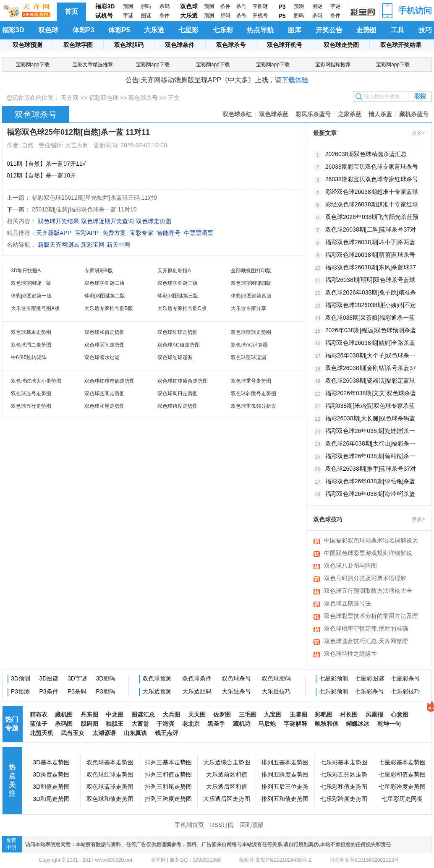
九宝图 (273, 714)
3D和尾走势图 (51, 799)
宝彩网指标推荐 (333, 65)
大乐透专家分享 (248, 308)
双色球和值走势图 (105, 332)
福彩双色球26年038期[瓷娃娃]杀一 (370, 431)
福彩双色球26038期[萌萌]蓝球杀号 (370, 255)
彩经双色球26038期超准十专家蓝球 (372, 192)
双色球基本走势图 (31, 332)
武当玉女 (73, 733)
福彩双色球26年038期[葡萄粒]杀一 (370, 456)
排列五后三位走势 (285, 787)
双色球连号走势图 (31, 394)
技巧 (425, 30)
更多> (418, 133)
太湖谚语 (104, 733)
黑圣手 (216, 724)
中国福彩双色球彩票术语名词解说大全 (371, 541)
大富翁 (140, 724)
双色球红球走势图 (178, 332)
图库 (295, 30)
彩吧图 (324, 714)
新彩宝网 (93, 245)
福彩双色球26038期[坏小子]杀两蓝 (370, 242)
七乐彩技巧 (405, 691)
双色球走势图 (341, 45)
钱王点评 (167, 733)
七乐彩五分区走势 (344, 774)
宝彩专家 (141, 233)
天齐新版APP (54, 233)
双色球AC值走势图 (179, 345)
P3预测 (20, 691)
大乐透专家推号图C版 (182, 308)
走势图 (366, 30)
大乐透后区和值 (227, 787)
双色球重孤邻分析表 (254, 406)
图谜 (146, 16)
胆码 (146, 6)
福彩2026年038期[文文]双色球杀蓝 (371, 393)
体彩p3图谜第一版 (31, 296)
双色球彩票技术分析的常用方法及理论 (371, 617)
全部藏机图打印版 (251, 271)
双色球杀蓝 (274, 114)
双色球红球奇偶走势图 (110, 381)
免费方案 (114, 233)
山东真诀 (135, 733)
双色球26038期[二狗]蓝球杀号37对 (371, 229)
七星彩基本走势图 (402, 762)
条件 (165, 16)
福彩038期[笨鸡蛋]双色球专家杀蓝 (370, 406)
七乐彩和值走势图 (344, 787)
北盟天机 (42, 733)
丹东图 (89, 714)
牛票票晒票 (199, 233)
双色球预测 (27, 45)
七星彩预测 (334, 678)
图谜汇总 (143, 714)
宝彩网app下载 (33, 65)
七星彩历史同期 (402, 799)
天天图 (197, 714)
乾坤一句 (389, 724)
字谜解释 (295, 724)
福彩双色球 (104, 98)
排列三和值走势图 (168, 774)
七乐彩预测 (334, 691)
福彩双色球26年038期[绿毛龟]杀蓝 (370, 481)
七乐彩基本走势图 (344, 762)
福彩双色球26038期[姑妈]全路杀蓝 (370, 343)
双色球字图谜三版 (178, 283)
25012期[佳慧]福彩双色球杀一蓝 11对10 (84, 209)
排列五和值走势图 (285, 799)
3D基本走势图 (51, 762)
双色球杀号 (231, 45)
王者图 (298, 714)
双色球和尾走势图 (105, 406)
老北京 (191, 724)
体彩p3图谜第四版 (251, 296)
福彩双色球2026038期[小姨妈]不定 (371, 305)
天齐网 (70, 98)
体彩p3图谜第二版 (105, 296)
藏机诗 (242, 724)
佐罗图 (222, 714)
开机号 (260, 16)
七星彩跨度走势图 (402, 787)
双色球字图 (78, 45)
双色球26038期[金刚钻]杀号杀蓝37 (371, 368)
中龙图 (115, 714)
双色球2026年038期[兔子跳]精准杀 (371, 292)
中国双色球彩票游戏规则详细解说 (368, 553)
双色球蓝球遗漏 (248, 357)
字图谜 (260, 6)
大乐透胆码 (197, 691)
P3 (282, 7)
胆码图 (89, 724)
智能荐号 (169, 233)
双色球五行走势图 (31, 406)
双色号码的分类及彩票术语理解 (365, 578)
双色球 (189, 6)
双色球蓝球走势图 (251, 332)
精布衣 (39, 714)
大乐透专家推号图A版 (35, 308)
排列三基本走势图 (168, 762)
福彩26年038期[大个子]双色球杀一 (370, 355)
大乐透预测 (157, 691)
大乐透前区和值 (227, 774)
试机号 (104, 16)
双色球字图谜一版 (31, 283)
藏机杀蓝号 (414, 114)
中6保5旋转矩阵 (29, 357)
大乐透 (189, 16)
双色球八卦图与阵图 (350, 566)
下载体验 (295, 80)
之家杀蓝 (350, 114)
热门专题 (12, 724)
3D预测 (21, 678)
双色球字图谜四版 (251, 283)
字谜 (128, 16)
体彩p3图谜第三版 (178, 296)
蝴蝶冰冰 (358, 724)
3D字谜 (77, 678)
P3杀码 (77, 691)
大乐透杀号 (236, 691)
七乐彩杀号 (369, 691)
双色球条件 (180, 45)
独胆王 (115, 724)
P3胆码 (106, 691)
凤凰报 (374, 714)
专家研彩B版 (99, 271)
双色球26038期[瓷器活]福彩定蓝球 (370, 381)
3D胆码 (106, 678)
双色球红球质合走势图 (183, 381)
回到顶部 (252, 825)
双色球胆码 (129, 45)
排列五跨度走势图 (285, 774)
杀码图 (64, 724)
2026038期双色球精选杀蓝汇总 (366, 154)
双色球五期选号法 (348, 603)
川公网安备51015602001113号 (364, 860)
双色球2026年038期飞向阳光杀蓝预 (372, 217)
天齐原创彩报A (174, 271)
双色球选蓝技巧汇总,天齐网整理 (366, 641)
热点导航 (260, 30)
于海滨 (165, 724)
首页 (71, 12)
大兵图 (171, 714)
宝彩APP (87, 233)
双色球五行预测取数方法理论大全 (368, 591)
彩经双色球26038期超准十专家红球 (372, 204)
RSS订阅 (222, 825)
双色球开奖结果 (401, 45)
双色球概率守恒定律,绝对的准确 (366, 628)
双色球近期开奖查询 (107, 221)
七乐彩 (223, 30)
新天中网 (118, 245)
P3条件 (49, 691)
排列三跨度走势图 (168, 799)
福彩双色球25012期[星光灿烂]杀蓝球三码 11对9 (94, 198)
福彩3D (105, 6)
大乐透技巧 (276, 691)
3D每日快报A (26, 271)
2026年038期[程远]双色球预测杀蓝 (371, 330)
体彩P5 (119, 30)
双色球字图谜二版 (105, 283)
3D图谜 (49, 678)
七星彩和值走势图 (402, 774)
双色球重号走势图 (251, 381)
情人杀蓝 (380, 114)
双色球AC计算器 (250, 345)
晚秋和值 (327, 724)
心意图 (400, 714)
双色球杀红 (237, 114)
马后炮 (267, 724)
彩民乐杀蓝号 (313, 114)
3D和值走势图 (51, 787)
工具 (397, 30)
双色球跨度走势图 (178, 406)
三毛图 (248, 714)
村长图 (349, 714)
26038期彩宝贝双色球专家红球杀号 (372, 179)
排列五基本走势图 (285, 762)
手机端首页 (189, 825)
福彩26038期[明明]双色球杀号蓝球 (370, 280)
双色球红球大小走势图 (36, 381)
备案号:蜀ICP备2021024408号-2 (275, 860)
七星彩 (188, 30)
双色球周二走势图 (31, 345)
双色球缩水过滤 (102, 357)
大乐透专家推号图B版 (109, 308)
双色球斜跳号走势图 (254, 394)
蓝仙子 (39, 724)
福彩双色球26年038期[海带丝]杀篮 (370, 494)
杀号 (241, 6)
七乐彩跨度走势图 (344, 799)
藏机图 (64, 714)
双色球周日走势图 (178, 394)
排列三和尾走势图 (168, 787)
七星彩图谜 (369, 678)
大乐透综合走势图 (227, 762)
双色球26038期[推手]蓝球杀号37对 (371, 469)
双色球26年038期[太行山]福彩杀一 (370, 443)
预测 (128, 6)
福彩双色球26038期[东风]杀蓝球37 (371, 267)
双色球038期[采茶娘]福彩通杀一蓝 (370, 318)
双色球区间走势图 (105, 345)
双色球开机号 (285, 45)
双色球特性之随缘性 (350, 654)
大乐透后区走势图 (227, 799)
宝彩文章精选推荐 (93, 65)
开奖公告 (329, 30)
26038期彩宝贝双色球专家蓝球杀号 (372, 167)
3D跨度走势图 (51, 774)
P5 (282, 16)
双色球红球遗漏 (175, 357)
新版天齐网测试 (58, 245)
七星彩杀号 (405, 678)
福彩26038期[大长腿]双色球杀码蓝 (370, 418)
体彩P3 (84, 30)
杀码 (165, 6)
